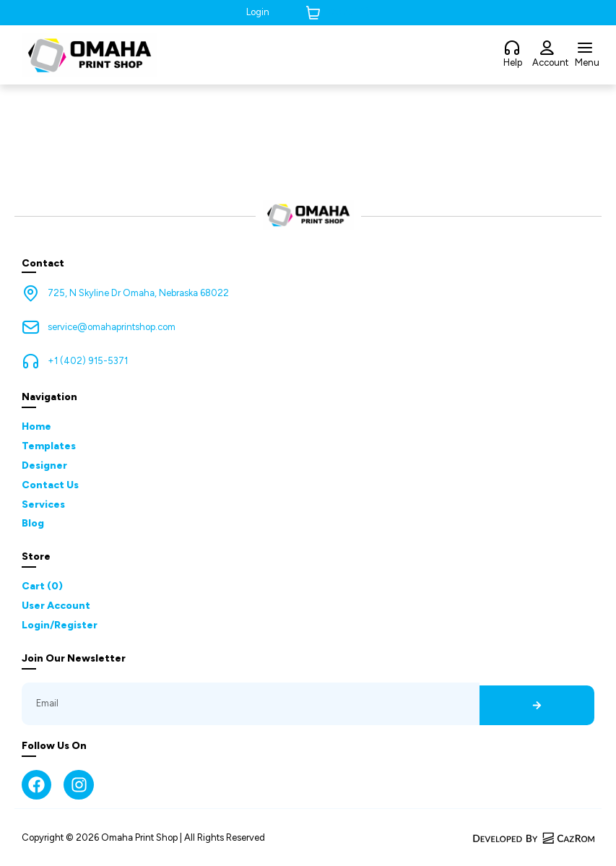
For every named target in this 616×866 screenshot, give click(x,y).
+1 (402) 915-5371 (88, 361)
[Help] (512, 48)
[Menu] (585, 48)
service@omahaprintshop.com (112, 327)
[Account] (547, 48)
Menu (587, 62)
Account (550, 62)
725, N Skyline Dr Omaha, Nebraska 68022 (138, 293)
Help (513, 62)
